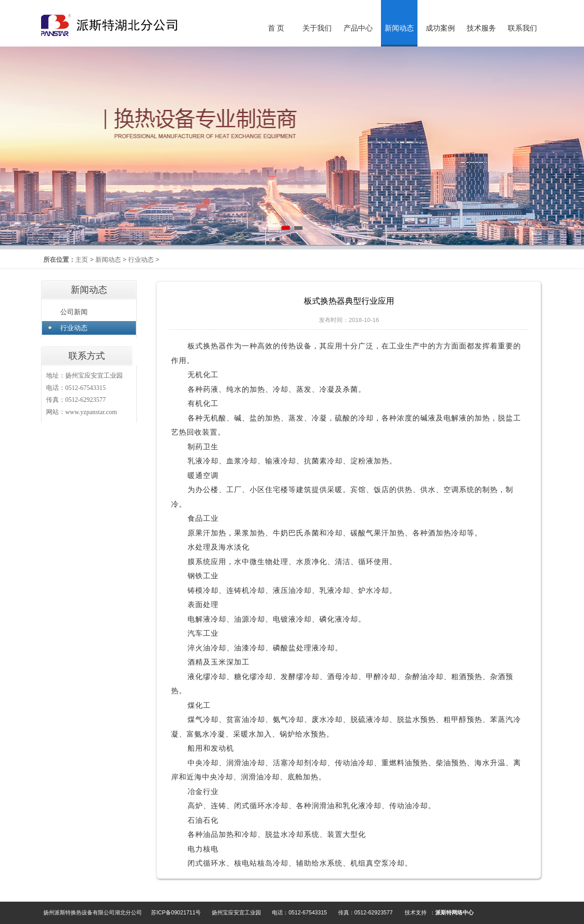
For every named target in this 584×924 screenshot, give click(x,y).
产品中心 (358, 28)
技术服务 (481, 28)
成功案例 (440, 28)
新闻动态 (108, 260)
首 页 (276, 28)
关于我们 (317, 28)
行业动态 (141, 260)
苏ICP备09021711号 (176, 913)
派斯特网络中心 (454, 913)
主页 (82, 260)
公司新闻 (74, 312)
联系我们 (522, 28)
